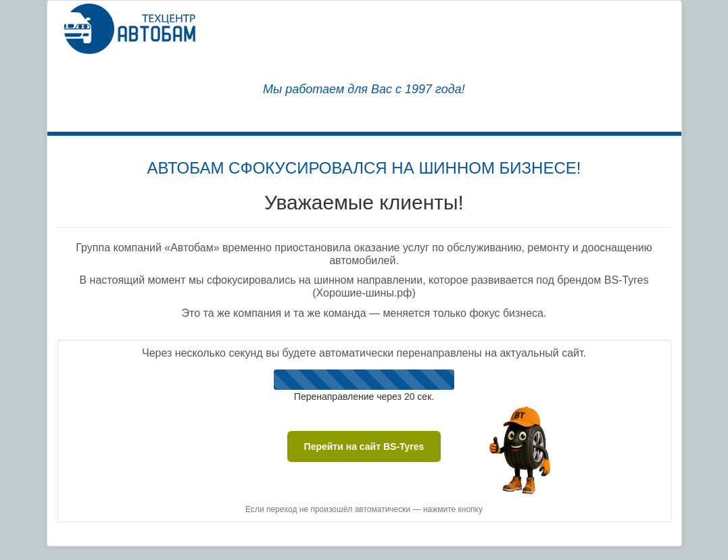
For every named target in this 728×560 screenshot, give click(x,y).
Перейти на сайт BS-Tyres (364, 447)
